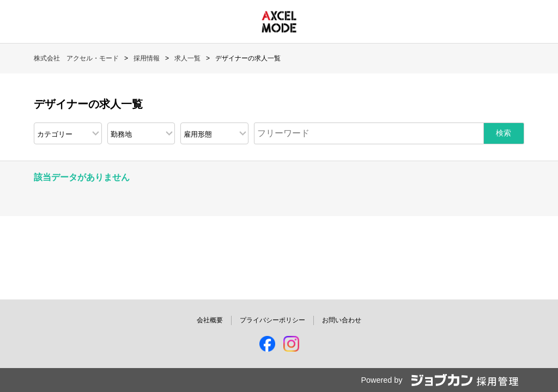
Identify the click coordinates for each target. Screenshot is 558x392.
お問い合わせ (342, 320)
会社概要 (210, 320)
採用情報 (147, 58)
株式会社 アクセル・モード (76, 58)
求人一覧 (187, 58)
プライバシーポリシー (272, 320)
